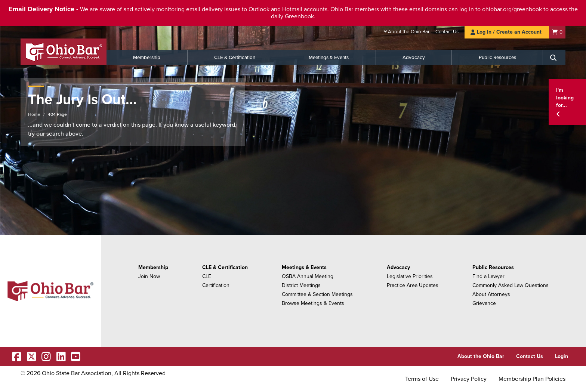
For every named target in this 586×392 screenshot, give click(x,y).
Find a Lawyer (488, 276)
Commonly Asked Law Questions (511, 285)
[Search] (554, 58)
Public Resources (497, 58)
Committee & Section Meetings (317, 294)
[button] (567, 102)
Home (34, 114)
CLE (207, 276)
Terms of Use (422, 379)
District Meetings (301, 285)
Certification (216, 285)
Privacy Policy (469, 379)
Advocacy (414, 58)
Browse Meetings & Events (313, 303)
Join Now (149, 276)
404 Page (57, 114)
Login (562, 356)
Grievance (484, 303)
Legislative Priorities (410, 276)
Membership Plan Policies (532, 379)
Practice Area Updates (413, 285)
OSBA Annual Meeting (308, 276)
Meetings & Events (329, 58)
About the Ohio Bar (409, 32)
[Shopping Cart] (557, 32)
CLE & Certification (235, 58)
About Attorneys (491, 294)
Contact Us (447, 32)
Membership (147, 58)
